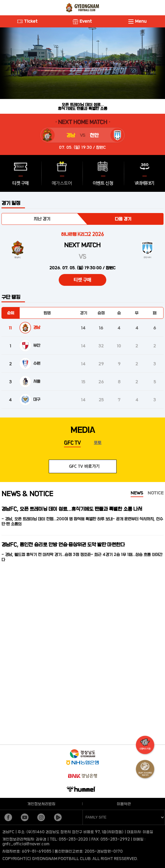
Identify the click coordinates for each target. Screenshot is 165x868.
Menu (137, 21)
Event (82, 21)
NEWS (137, 493)
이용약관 (124, 804)
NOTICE (156, 493)
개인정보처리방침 (41, 804)
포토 (97, 443)
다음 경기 (123, 219)
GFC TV (72, 443)
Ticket (27, 21)
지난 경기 (42, 219)
